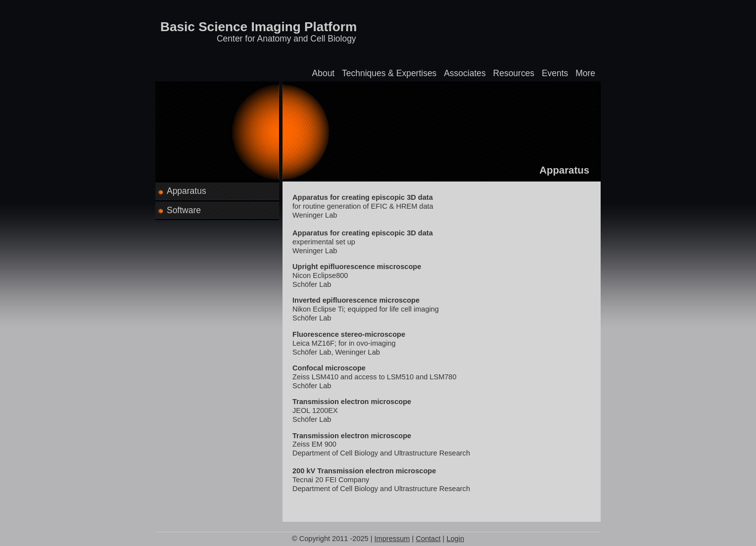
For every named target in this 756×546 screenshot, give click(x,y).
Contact (428, 539)
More (585, 73)
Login (455, 539)
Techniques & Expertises (389, 73)
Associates (465, 73)
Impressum (392, 539)
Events (555, 73)
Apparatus (187, 191)
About (324, 73)
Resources (514, 73)
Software (184, 210)
